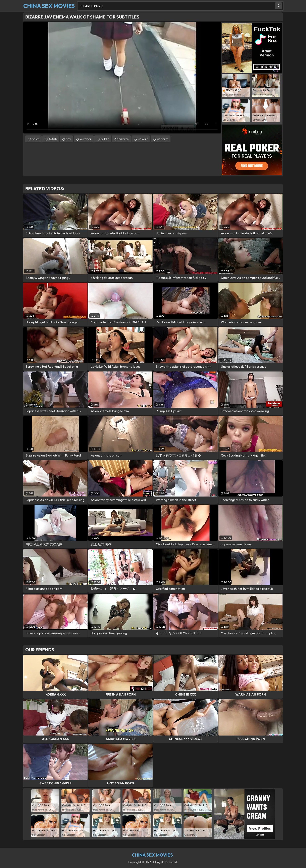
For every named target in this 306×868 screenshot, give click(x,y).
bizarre (124, 139)
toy (69, 139)
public (105, 139)
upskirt (143, 139)
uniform (163, 139)
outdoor (86, 139)
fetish (53, 139)
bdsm (36, 139)
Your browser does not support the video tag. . (122, 78)
